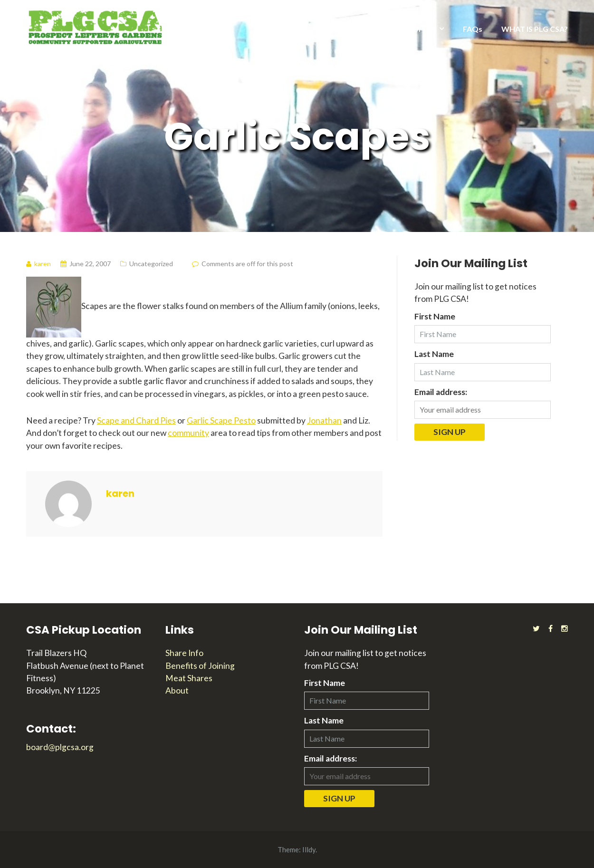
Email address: (441, 392)
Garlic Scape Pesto (221, 420)
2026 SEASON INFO (320, 29)
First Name (435, 316)
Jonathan (324, 420)
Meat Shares (189, 678)
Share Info (184, 653)
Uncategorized (151, 264)
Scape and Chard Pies (136, 420)
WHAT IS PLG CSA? (535, 29)
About (177, 690)
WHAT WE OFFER (405, 29)
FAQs (473, 29)
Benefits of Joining (200, 666)
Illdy (309, 849)
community (188, 433)
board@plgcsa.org (60, 747)
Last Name (434, 354)
